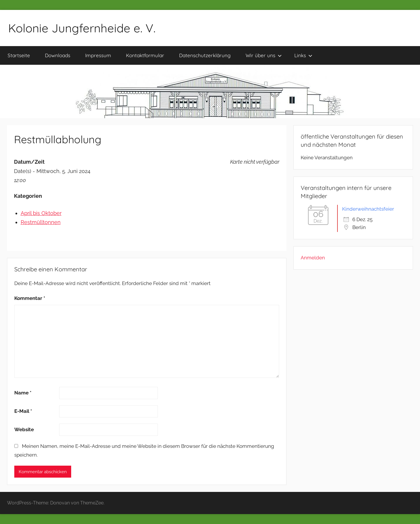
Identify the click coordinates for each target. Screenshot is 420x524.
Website (24, 429)
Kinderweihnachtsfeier (368, 209)
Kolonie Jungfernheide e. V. (82, 28)
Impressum (98, 55)
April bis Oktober (41, 213)
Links (303, 55)
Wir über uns (264, 55)
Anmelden (313, 258)
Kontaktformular (145, 55)
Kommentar (30, 298)
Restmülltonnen (41, 222)
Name (23, 393)
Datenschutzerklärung (205, 55)
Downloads (58, 55)
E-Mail (23, 411)
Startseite (19, 55)
